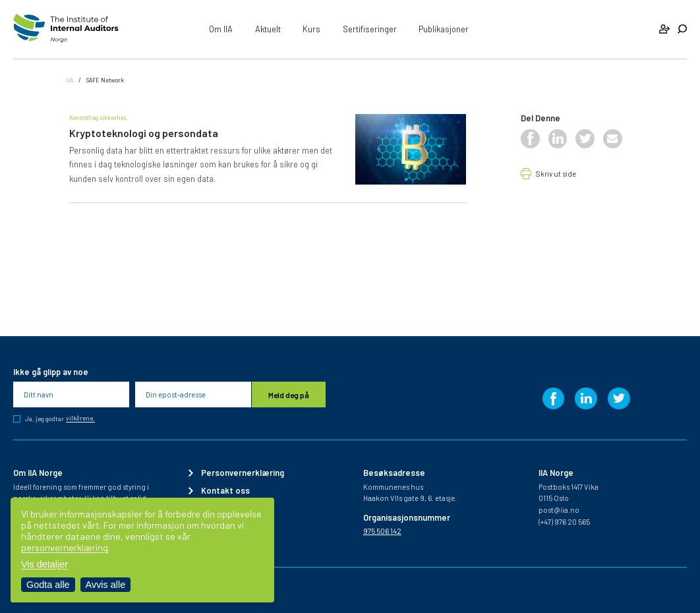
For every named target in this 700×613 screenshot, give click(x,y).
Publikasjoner (444, 29)
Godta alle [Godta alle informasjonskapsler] (48, 585)
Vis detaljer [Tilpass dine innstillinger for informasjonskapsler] (44, 564)
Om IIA (221, 29)
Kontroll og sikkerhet (98, 117)
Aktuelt (268, 29)
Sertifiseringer (370, 29)
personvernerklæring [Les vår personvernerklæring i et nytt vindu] (65, 547)
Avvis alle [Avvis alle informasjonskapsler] (106, 585)
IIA (70, 80)
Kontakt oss (225, 491)
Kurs (311, 29)
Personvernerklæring (243, 473)
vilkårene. (80, 419)
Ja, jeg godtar (60, 419)
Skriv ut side (556, 174)
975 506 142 (382, 531)
